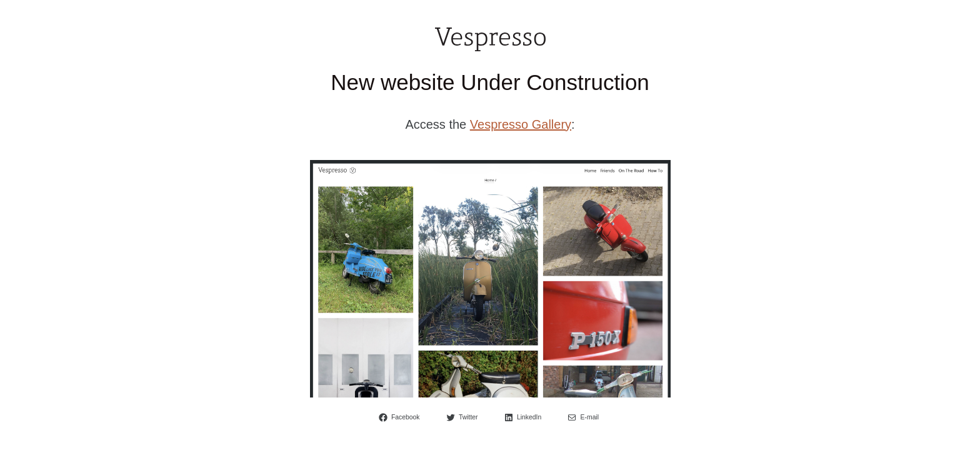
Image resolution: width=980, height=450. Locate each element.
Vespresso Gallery (521, 124)
